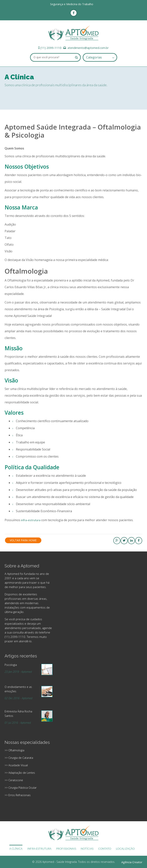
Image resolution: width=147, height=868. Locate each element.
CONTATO (105, 849)
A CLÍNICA (16, 849)
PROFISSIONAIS (66, 849)
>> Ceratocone (14, 780)
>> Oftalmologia (14, 750)
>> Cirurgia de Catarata (19, 758)
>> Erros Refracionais (18, 795)
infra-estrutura (31, 520)
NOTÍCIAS (87, 849)
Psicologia (11, 665)
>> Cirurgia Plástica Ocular (21, 788)
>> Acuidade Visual (16, 765)
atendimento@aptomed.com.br (88, 48)
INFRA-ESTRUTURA (39, 849)
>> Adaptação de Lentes (20, 773)
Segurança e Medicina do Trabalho (72, 4)
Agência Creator (132, 862)
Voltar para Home (23, 540)
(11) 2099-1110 (51, 48)
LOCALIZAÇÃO (125, 849)
